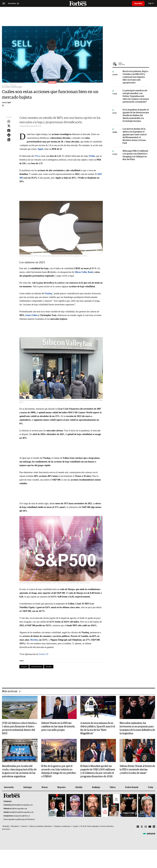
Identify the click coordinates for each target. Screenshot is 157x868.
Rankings (96, 787)
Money (45, 787)
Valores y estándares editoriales (41, 826)
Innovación (9, 787)
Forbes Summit (132, 787)
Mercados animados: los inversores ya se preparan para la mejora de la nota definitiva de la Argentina (137, 728)
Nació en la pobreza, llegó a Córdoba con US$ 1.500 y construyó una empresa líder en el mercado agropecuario (135, 77)
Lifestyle (79, 787)
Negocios (61, 787)
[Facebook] (138, 827)
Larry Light (7, 102)
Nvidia (49, 667)
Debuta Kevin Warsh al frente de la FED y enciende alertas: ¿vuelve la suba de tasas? (137, 770)
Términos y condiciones (62, 826)
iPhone (38, 156)
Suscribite (138, 3)
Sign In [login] (151, 3)
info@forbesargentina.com (18, 809)
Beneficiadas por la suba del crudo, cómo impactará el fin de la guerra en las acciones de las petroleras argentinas (19, 771)
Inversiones (36, 667)
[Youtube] (150, 827)
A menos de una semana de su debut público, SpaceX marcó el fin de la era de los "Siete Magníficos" (98, 728)
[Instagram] (146, 827)
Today (150, 787)
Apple (24, 667)
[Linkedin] (154, 827)
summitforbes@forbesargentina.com (21, 812)
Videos (113, 787)
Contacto (24, 826)
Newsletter (15, 826)
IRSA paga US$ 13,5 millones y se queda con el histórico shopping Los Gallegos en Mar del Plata (135, 155)
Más (134, 64)
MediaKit (6, 826)
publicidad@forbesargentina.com (22, 805)
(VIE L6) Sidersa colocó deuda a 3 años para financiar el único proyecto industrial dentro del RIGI (19, 728)
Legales (76, 826)
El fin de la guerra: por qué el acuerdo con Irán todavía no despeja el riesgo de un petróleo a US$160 (59, 771)
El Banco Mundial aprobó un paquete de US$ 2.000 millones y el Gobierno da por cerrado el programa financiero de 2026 (98, 771)
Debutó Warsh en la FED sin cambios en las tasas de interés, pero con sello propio (58, 727)
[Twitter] (142, 827)
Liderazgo (28, 787)
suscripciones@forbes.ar (22, 816)
